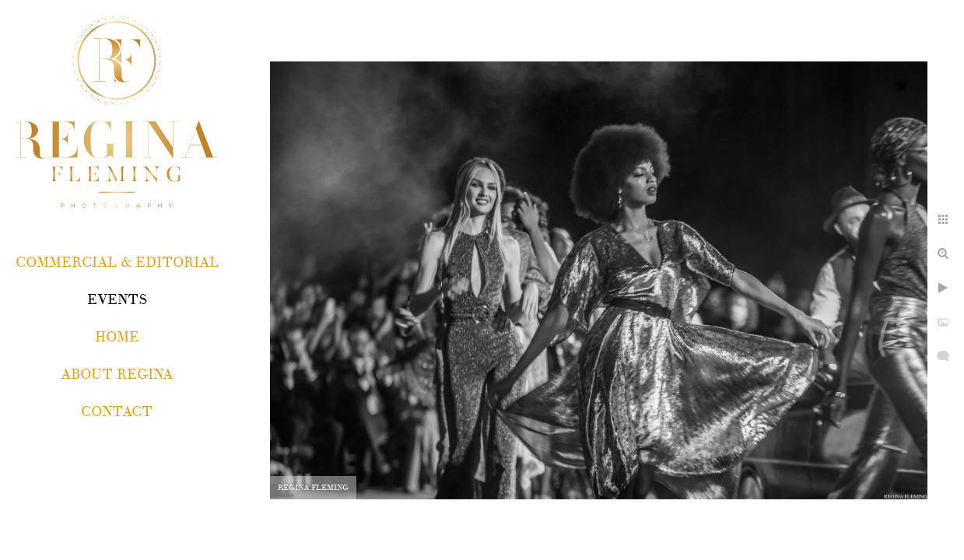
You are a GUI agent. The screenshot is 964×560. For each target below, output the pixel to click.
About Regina (117, 374)
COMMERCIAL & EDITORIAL (117, 262)
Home (117, 337)
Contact (117, 412)
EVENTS (117, 300)
